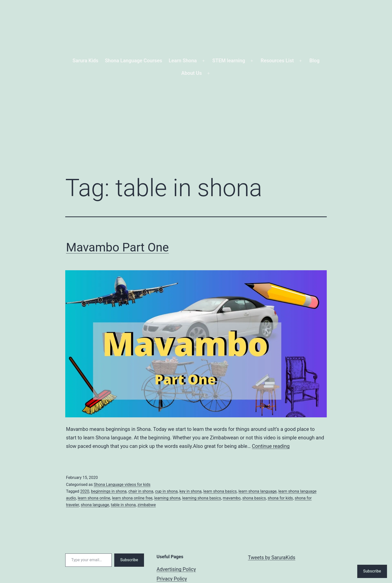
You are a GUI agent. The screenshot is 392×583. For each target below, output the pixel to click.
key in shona (190, 491)
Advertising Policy (176, 569)
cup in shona (166, 491)
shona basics (254, 498)
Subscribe (129, 560)
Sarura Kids (85, 61)
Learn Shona (183, 61)
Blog (314, 61)
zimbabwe (147, 505)
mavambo (232, 498)
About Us (191, 73)
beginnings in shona (109, 491)
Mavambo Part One (117, 247)
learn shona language (257, 491)
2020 (85, 491)
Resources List (277, 61)
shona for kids (280, 498)
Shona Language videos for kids (122, 485)
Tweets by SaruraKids (272, 558)
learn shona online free (132, 498)
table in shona (123, 505)
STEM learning (229, 61)
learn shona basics (220, 491)
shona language (95, 505)
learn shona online (94, 498)
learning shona (167, 498)
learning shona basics (202, 498)
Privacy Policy (172, 579)
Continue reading (271, 446)
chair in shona (141, 491)
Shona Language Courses (134, 61)
